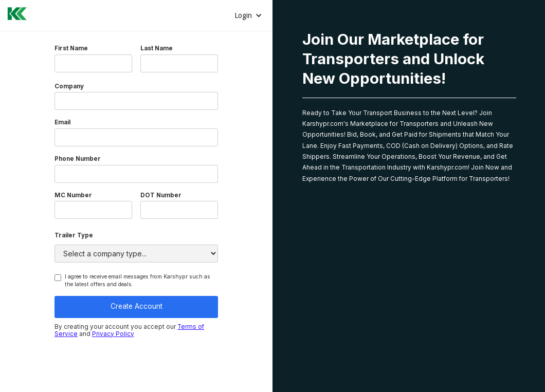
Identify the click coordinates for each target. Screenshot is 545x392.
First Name (71, 49)
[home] (14, 12)
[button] (248, 15)
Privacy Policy (113, 334)
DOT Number (161, 196)
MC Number (73, 196)
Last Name (157, 49)
